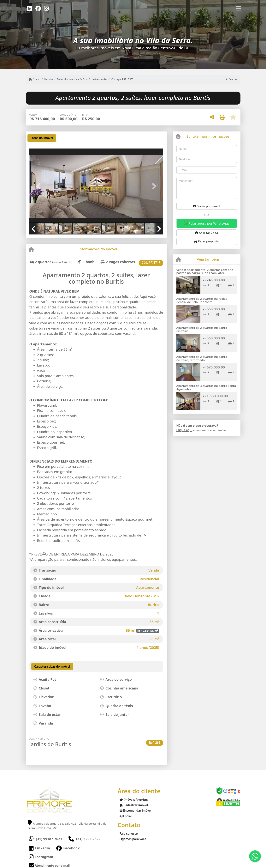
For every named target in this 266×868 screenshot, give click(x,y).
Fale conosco (129, 834)
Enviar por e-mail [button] (207, 206)
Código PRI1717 (122, 79)
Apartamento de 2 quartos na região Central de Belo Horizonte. (202, 300)
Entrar (126, 816)
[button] (39, 186)
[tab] (42, 138)
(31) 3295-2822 (88, 839)
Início (34, 79)
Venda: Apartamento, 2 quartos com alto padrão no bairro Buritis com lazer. (205, 271)
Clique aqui (184, 430)
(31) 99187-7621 (49, 839)
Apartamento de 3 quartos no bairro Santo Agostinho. (206, 387)
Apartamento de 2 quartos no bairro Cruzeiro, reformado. (202, 358)
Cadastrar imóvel (134, 805)
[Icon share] (30, 8)
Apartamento (98, 79)
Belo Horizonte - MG (71, 79)
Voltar (232, 79)
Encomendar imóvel (136, 810)
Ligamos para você (133, 839)
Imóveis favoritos (134, 800)
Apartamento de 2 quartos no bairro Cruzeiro (202, 329)
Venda (48, 79)
